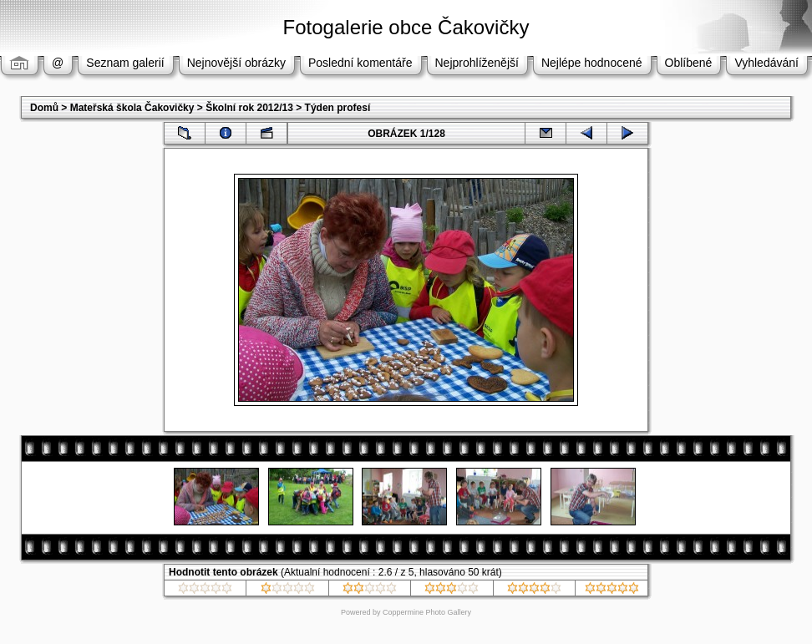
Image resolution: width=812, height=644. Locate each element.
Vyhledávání (766, 63)
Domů (44, 108)
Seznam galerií (125, 63)
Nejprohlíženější (477, 63)
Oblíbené (689, 63)
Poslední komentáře (360, 63)
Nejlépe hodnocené (592, 63)
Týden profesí (338, 108)
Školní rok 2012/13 (249, 108)
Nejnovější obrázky (236, 63)
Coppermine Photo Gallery (427, 612)
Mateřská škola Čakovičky (132, 108)
